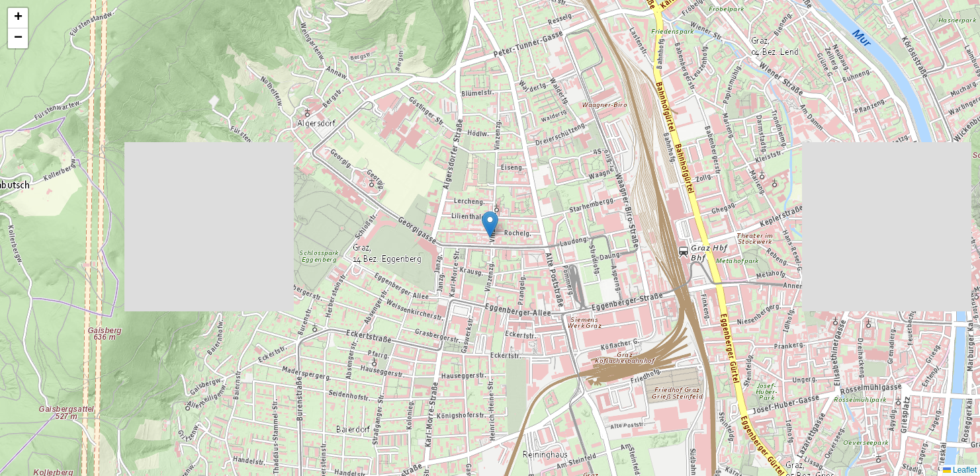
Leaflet (960, 470)
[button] (490, 224)
